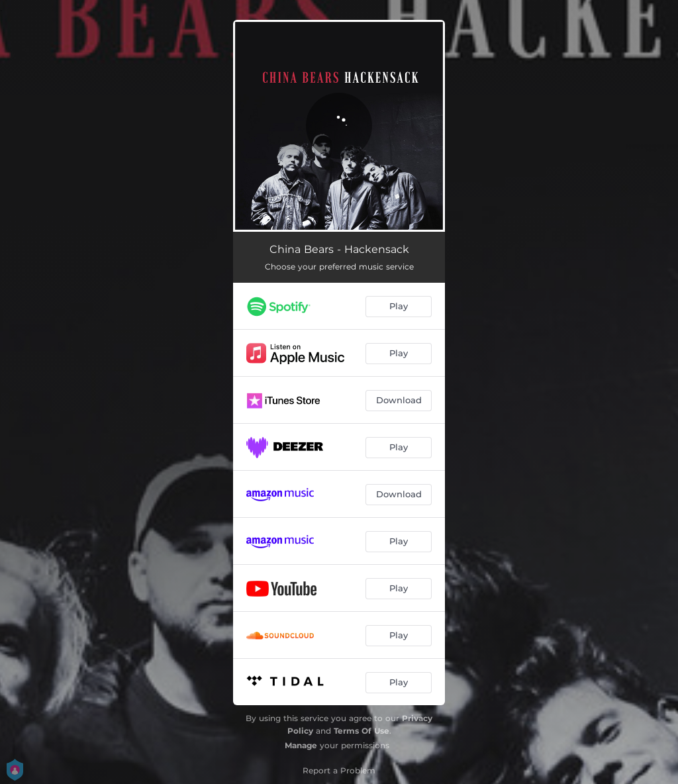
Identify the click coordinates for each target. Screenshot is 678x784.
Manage (301, 745)
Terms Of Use (362, 731)
